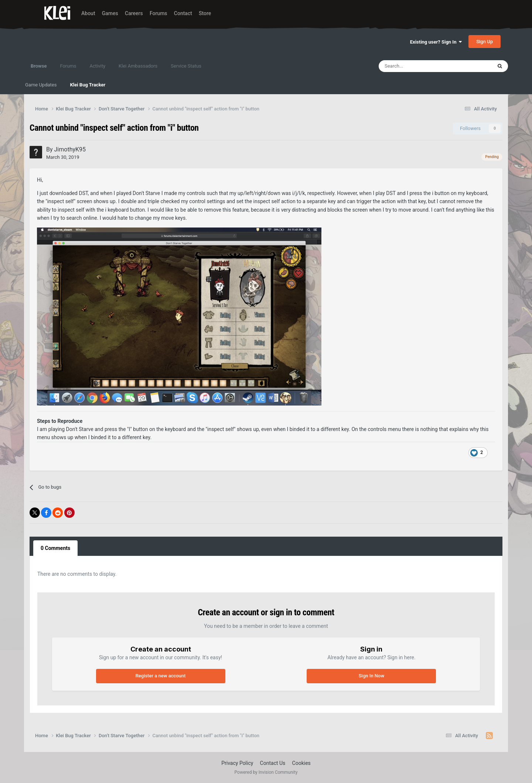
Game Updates (41, 85)
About (88, 13)
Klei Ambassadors (138, 66)
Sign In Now (371, 676)
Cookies (301, 763)
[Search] (419, 66)
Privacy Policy (237, 763)
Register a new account (161, 676)
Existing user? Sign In (436, 42)
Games (110, 13)
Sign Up (485, 42)
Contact (183, 13)
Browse (39, 69)
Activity (98, 66)
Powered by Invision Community (266, 772)
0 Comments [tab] (55, 548)
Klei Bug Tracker (88, 85)
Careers (134, 13)
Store (205, 13)
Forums (158, 13)
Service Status (186, 66)
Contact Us (273, 763)
